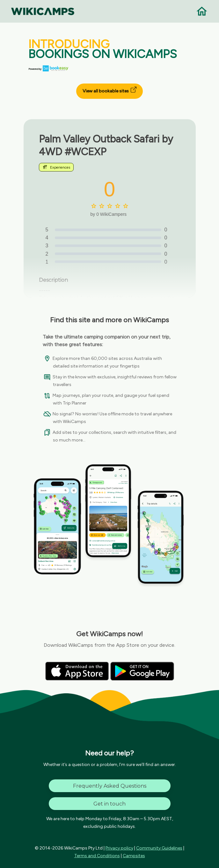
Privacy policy (119, 848)
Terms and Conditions (97, 856)
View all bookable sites (110, 90)
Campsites (134, 856)
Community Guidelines (159, 848)
